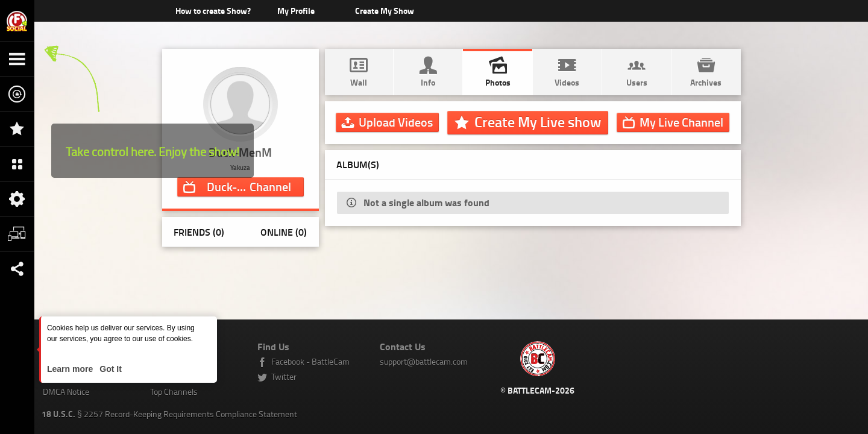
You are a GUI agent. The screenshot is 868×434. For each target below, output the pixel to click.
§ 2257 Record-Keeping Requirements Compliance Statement (169, 414)
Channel (249, 186)
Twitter (284, 376)
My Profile (296, 11)
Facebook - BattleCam (310, 361)
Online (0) (284, 232)
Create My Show (384, 11)
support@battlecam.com (424, 361)
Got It (109, 369)
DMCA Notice (66, 392)
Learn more (71, 369)
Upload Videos (396, 122)
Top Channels (174, 392)
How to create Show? (213, 11)
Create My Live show (538, 122)
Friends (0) (199, 232)
